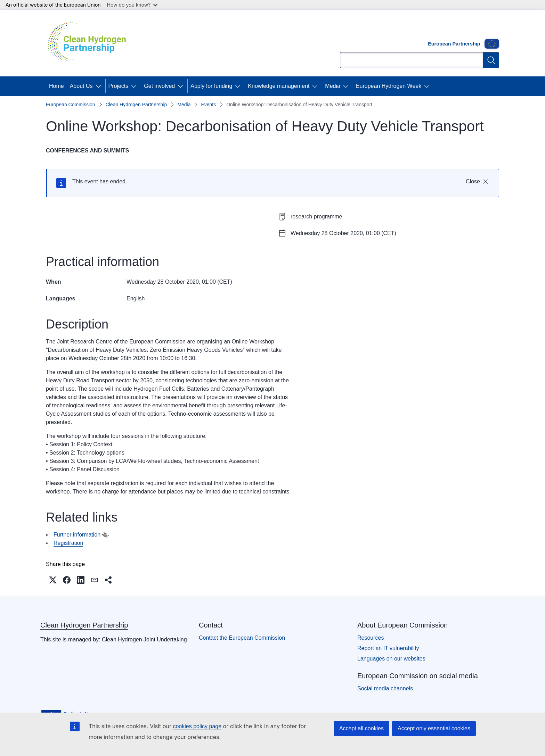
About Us (81, 86)
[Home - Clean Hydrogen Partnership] (89, 43)
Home (56, 86)
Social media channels (385, 688)
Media (333, 86)
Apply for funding (211, 86)
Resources (371, 638)
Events (208, 105)
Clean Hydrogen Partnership (136, 105)
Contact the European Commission (242, 638)
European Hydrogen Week (389, 86)
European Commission (71, 105)
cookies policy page (197, 726)
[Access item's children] (100, 86)
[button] (53, 580)
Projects (119, 86)
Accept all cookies (361, 728)
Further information (77, 535)
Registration (68, 543)
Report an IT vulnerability (388, 648)
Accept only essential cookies (434, 728)
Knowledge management (279, 86)
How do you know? (132, 5)
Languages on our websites (391, 659)
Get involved (159, 86)
